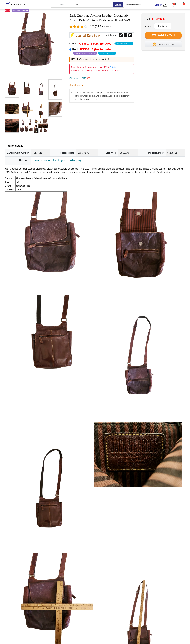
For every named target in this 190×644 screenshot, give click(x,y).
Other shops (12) (81, 78)
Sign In (158, 5)
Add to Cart (163, 36)
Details (113, 67)
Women (36, 160)
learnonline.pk (18, 5)
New (103, 44)
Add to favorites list (163, 44)
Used (94, 51)
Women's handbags (53, 160)
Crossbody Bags (75, 160)
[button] (183, 4)
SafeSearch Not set (133, 5)
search (118, 5)
